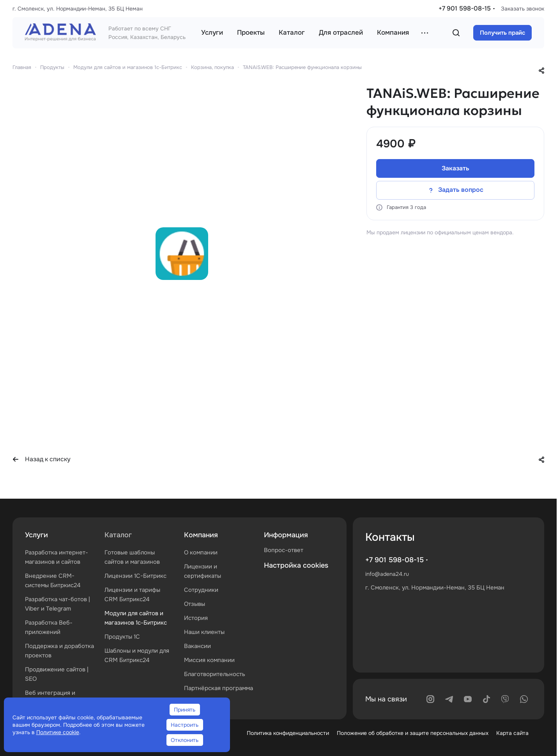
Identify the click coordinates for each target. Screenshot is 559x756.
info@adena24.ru (387, 574)
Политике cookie (58, 732)
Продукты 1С (122, 637)
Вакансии (197, 646)
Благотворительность (215, 674)
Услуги (36, 535)
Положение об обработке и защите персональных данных (413, 733)
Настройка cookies (296, 565)
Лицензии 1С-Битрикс (135, 576)
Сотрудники (201, 590)
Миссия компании (209, 660)
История (196, 618)
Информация (286, 535)
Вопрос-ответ (284, 550)
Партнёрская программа (218, 688)
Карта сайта (512, 733)
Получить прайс (502, 33)
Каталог (118, 535)
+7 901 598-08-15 (465, 8)
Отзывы (195, 604)
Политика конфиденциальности (288, 733)
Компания (201, 535)
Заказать (456, 168)
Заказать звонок (523, 9)
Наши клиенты (204, 632)
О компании (201, 552)
